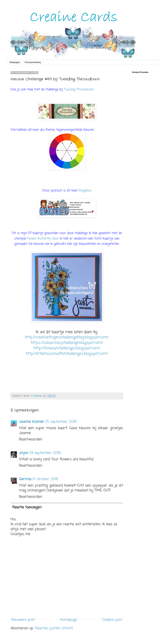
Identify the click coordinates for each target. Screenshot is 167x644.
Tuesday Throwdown (79, 89)
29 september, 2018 (45, 453)
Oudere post (112, 620)
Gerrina (25, 479)
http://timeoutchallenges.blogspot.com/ (67, 348)
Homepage (69, 620)
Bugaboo (85, 190)
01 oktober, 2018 (45, 479)
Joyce (23, 453)
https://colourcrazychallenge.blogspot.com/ (67, 343)
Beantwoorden (31, 439)
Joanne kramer (32, 422)
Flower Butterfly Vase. (43, 239)
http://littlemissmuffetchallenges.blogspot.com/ (67, 354)
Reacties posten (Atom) (54, 628)
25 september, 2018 (61, 422)
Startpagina (15, 62)
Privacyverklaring (33, 62)
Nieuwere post (23, 620)
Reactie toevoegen (27, 507)
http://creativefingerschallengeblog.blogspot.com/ (67, 337)
